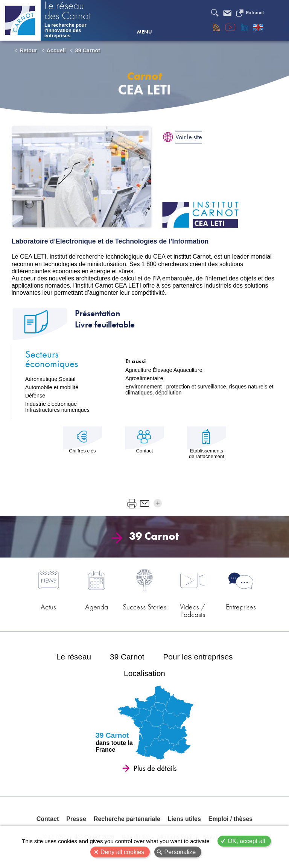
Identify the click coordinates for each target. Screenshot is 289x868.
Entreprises (241, 607)
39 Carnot (88, 50)
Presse (76, 819)
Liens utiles (184, 819)
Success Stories (144, 607)
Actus (48, 607)
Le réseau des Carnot (68, 11)
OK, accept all (246, 841)
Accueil (56, 50)
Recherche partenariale (127, 819)
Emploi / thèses (230, 819)
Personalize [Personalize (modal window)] (180, 852)
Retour (28, 50)
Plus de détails (155, 768)
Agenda (97, 607)
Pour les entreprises (198, 657)
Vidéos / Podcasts (193, 610)
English (258, 27)
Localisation (144, 673)
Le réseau (74, 657)
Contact (48, 819)
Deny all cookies (122, 852)
